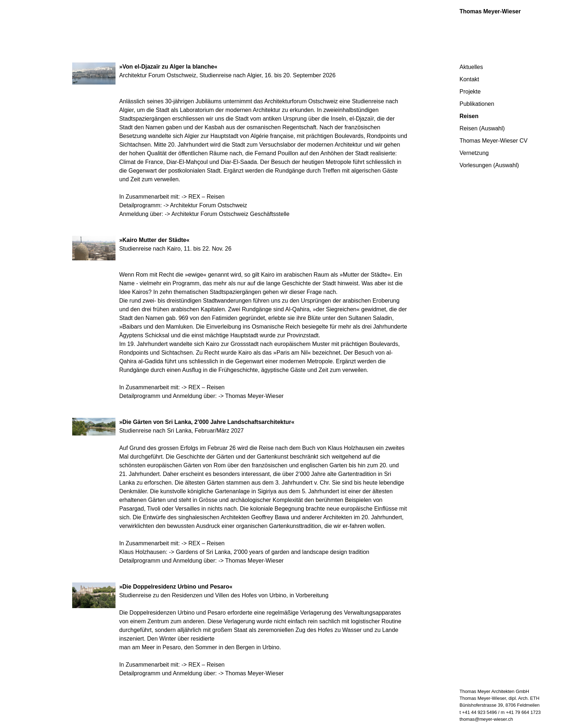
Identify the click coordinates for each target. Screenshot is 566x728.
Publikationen (477, 104)
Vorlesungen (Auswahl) (489, 165)
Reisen (469, 116)
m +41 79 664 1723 (521, 712)
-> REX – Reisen (203, 197)
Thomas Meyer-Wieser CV (493, 141)
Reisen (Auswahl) (482, 128)
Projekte (470, 92)
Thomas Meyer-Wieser (490, 11)
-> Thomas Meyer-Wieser (251, 396)
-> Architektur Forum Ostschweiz (205, 205)
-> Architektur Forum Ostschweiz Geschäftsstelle (227, 214)
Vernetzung (474, 153)
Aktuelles (471, 67)
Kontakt (469, 79)
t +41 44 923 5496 (478, 712)
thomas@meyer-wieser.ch (486, 719)
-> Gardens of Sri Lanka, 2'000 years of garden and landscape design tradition (269, 552)
